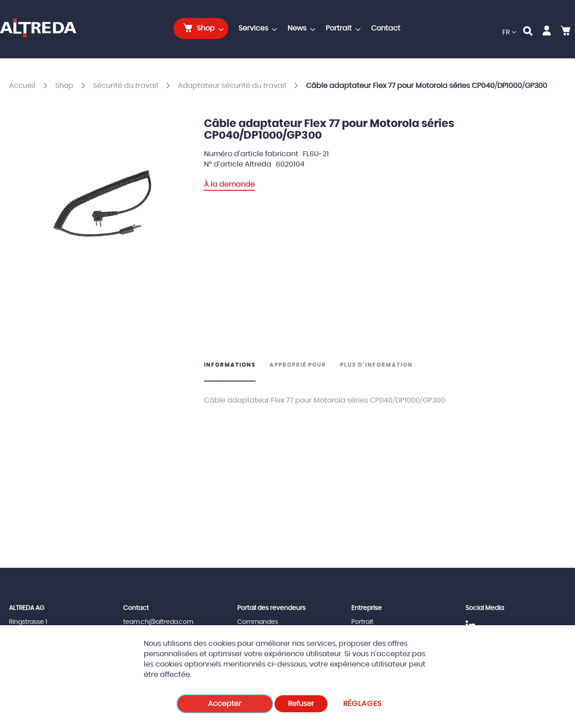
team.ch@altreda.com (158, 622)
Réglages (363, 704)
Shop (65, 86)
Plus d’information (376, 365)
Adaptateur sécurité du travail (233, 86)
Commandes (258, 622)
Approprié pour (298, 365)
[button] (509, 33)
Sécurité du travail (126, 86)
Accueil (23, 86)
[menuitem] (201, 29)
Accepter (225, 704)
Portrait (362, 622)
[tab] (233, 371)
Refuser (301, 704)
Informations (230, 365)
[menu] (289, 29)
